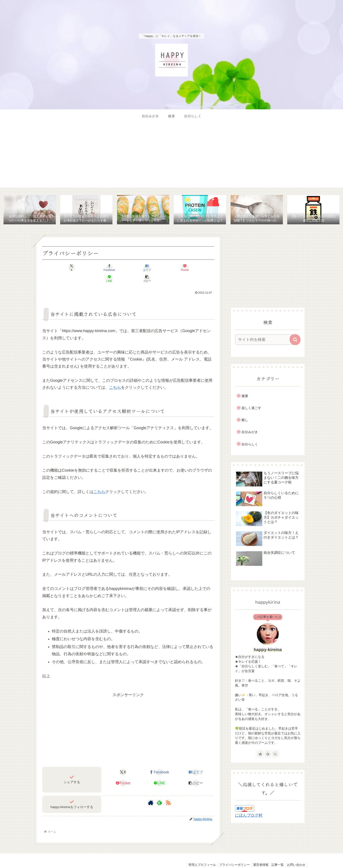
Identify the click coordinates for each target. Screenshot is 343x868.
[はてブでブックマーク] (114, 268)
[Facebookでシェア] (85, 268)
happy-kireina (268, 650)
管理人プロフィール (196, 854)
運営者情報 (257, 854)
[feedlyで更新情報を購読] (159, 792)
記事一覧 (276, 854)
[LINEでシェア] (171, 268)
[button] (200, 268)
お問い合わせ (296, 854)
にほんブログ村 (249, 816)
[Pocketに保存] (143, 268)
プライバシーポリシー (230, 854)
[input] (265, 340)
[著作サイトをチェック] (151, 792)
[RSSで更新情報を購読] (168, 792)
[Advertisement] (171, 157)
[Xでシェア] (56, 268)
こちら (115, 377)
